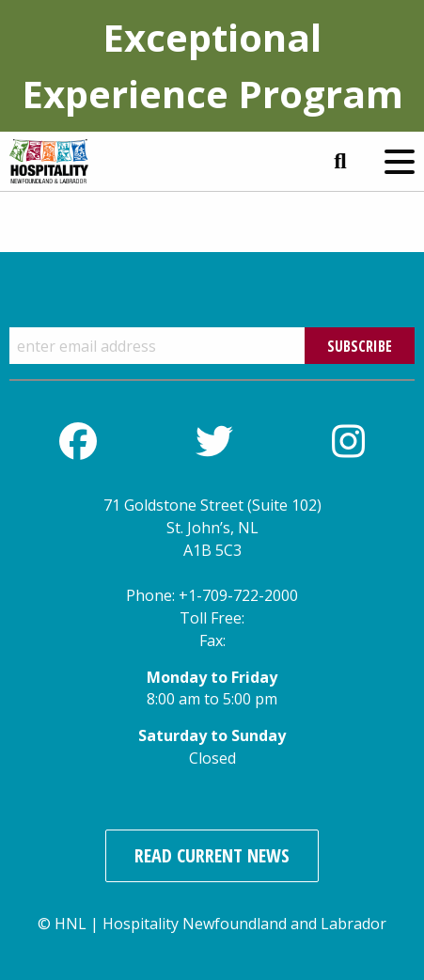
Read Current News (212, 855)
